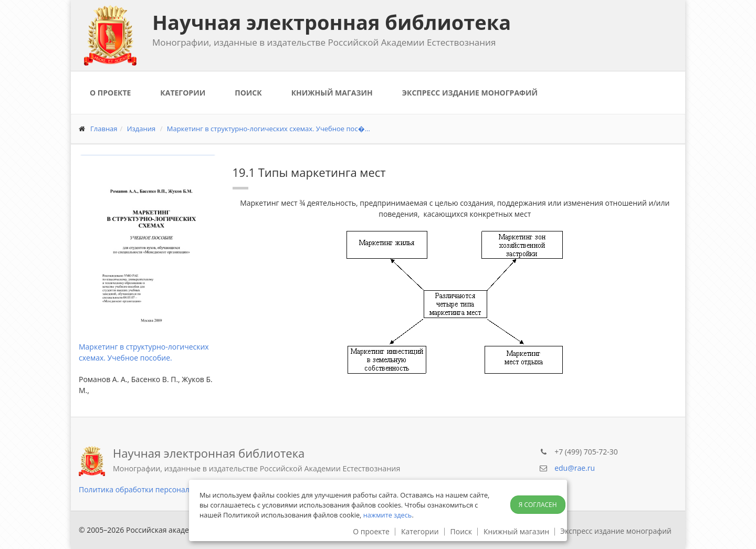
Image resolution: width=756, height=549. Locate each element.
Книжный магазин (332, 93)
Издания (141, 129)
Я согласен (538, 505)
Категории (183, 93)
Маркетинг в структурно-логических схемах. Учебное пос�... (269, 129)
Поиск (248, 93)
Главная (104, 129)
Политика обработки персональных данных (158, 489)
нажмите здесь (388, 515)
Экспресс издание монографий (470, 93)
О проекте (110, 93)
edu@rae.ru (575, 468)
